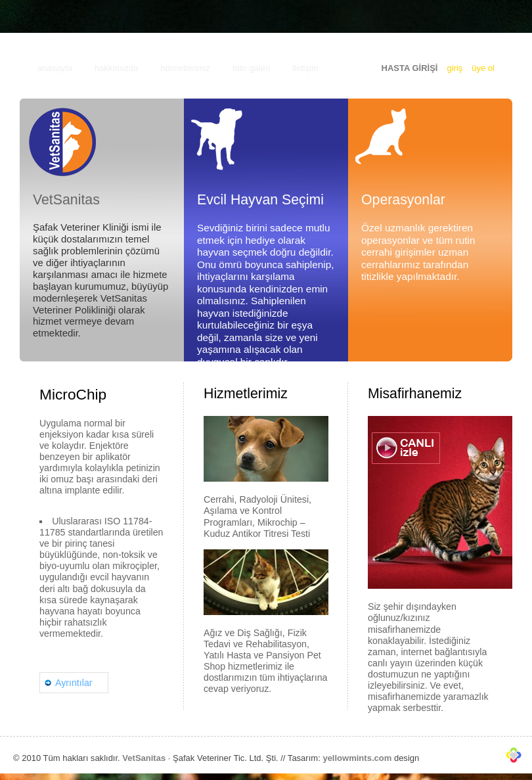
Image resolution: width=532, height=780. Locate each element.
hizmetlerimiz (185, 68)
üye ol (483, 68)
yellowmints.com (357, 758)
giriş (454, 68)
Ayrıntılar (74, 683)
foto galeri (251, 68)
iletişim (305, 68)
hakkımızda (116, 68)
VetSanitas (144, 758)
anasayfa (55, 68)
